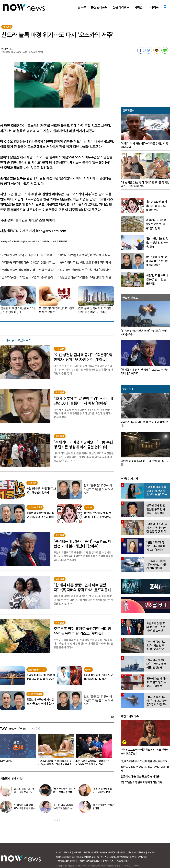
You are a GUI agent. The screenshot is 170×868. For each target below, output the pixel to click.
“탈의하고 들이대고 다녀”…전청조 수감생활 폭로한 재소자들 (64, 792)
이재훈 (5, 49)
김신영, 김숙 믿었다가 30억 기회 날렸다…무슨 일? (64, 808)
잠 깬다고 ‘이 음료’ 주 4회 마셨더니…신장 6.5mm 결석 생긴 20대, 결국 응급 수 (92, 762)
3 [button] (59, 820)
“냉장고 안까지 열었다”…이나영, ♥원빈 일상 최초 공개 (102, 792)
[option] (54, 751)
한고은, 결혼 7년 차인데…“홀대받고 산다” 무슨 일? (24, 792)
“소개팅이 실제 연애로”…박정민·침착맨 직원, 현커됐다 (25, 808)
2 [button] (57, 820)
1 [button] (55, 820)
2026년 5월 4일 (43, 761)
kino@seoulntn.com (51, 231)
